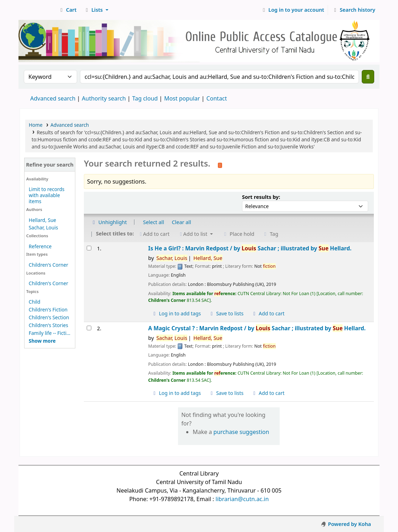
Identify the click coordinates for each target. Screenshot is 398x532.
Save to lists (226, 313)
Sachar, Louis (44, 227)
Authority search (104, 98)
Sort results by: (261, 197)
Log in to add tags (176, 313)
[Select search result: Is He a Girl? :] (89, 248)
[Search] (368, 77)
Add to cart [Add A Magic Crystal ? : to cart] (268, 393)
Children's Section (49, 317)
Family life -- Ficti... (50, 333)
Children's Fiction (48, 310)
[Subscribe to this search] (220, 164)
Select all (154, 222)
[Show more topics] (42, 341)
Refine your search (50, 165)
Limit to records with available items (47, 195)
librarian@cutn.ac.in (242, 499)
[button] (67, 10)
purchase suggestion (241, 432)
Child (35, 302)
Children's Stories (49, 325)
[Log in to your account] (293, 10)
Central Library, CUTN (38, 10)
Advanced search (53, 98)
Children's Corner (49, 265)
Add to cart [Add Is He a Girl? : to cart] (268, 313)
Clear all (182, 222)
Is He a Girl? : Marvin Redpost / (250, 248)
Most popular (182, 98)
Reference (40, 246)
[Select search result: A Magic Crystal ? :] (89, 328)
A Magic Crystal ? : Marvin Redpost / (257, 328)
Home (36, 125)
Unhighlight (109, 222)
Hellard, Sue (42, 220)
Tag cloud (145, 98)
